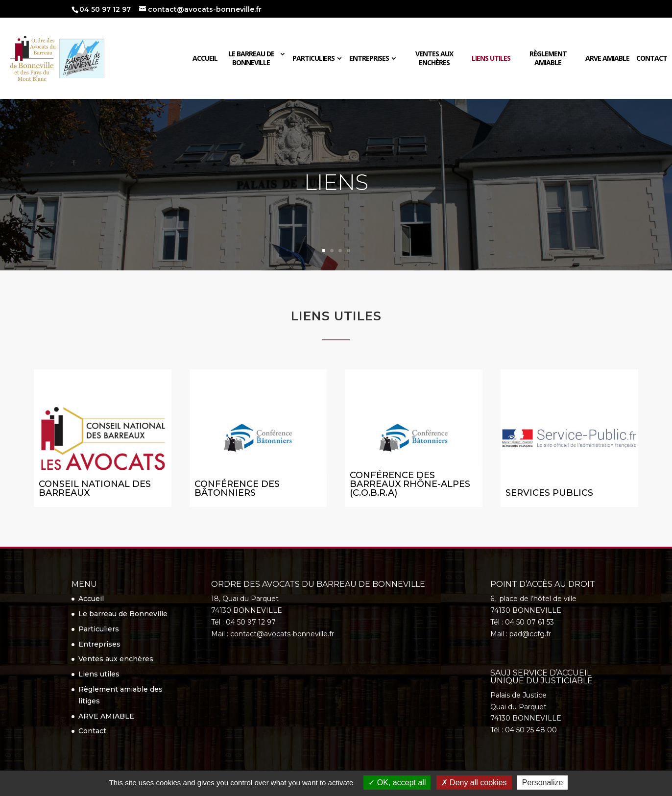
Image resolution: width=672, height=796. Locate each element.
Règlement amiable (548, 58)
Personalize (543, 783)
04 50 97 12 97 (105, 9)
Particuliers (313, 58)
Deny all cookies (474, 783)
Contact (652, 58)
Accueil (205, 58)
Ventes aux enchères (434, 58)
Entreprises (369, 58)
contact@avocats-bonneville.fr (282, 634)
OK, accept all (397, 783)
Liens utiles (491, 58)
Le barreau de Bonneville (251, 58)
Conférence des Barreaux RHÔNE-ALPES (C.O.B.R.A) (410, 484)
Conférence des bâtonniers (237, 488)
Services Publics (549, 493)
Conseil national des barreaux (95, 488)
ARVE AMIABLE (607, 58)
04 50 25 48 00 (531, 730)
